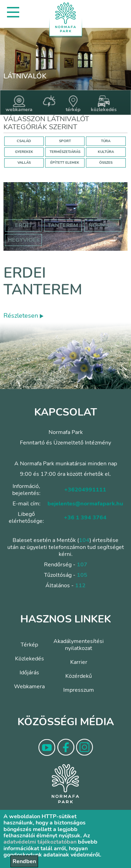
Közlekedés (30, 659)
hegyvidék (24, 240)
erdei (23, 225)
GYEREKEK (24, 152)
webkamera (19, 104)
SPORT (65, 141)
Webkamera (29, 687)
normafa (103, 225)
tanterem (63, 225)
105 (82, 575)
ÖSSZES (106, 163)
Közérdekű (79, 676)
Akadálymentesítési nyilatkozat (79, 645)
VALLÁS (24, 163)
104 (84, 540)
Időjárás (29, 673)
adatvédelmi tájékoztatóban (40, 842)
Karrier (79, 662)
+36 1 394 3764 (85, 518)
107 (82, 565)
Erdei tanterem (43, 281)
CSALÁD (24, 141)
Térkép (29, 645)
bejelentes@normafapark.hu (85, 504)
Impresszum (79, 690)
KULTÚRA (106, 152)
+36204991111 (85, 490)
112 (80, 586)
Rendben (24, 861)
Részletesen (23, 316)
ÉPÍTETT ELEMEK (65, 163)
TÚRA (106, 141)
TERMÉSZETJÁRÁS (65, 152)
